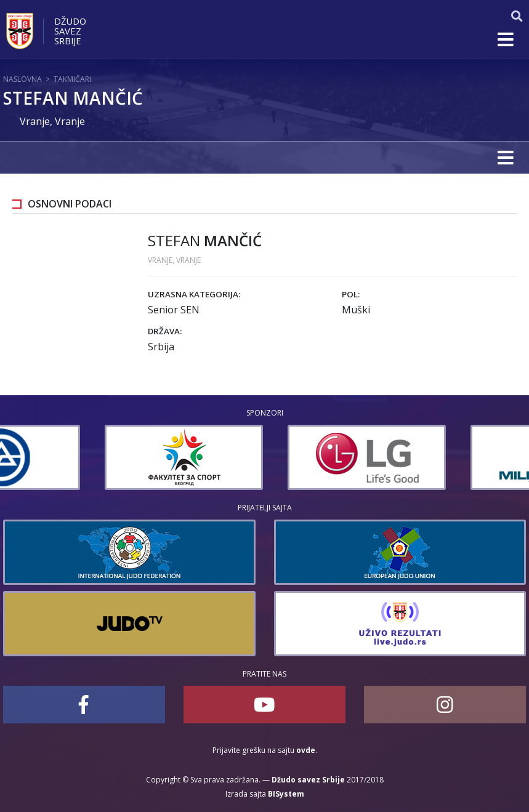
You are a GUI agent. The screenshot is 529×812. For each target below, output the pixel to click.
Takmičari (72, 79)
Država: (165, 331)
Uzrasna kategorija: (194, 294)
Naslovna (22, 79)
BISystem (286, 794)
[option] (82, 457)
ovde (306, 750)
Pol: (351, 294)
